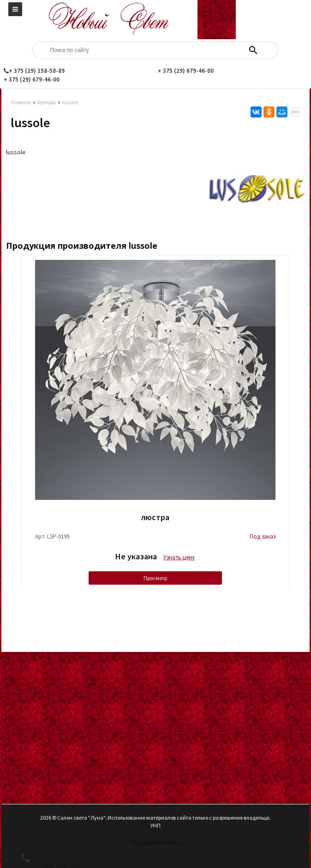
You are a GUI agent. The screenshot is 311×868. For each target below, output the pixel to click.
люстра (155, 517)
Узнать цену (179, 557)
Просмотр (155, 578)
